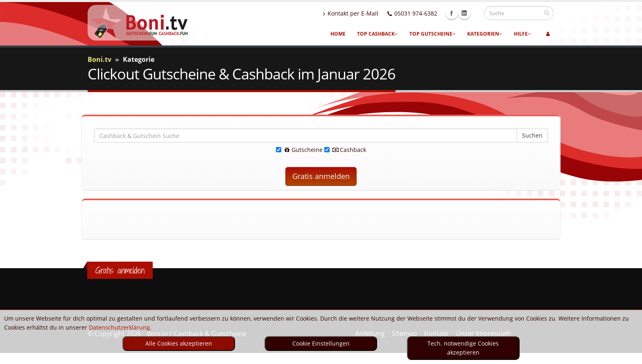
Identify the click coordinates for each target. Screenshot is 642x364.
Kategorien (485, 34)
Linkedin (472, 13)
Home (338, 34)
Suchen (532, 135)
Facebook (459, 13)
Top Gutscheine (433, 34)
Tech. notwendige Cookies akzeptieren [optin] (463, 348)
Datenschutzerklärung (119, 327)
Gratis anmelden (321, 176)
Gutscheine (299, 150)
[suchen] (547, 13)
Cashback (345, 150)
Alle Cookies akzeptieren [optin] (179, 343)
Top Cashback (378, 34)
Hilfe (522, 34)
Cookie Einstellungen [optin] (321, 343)
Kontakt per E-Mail (358, 13)
